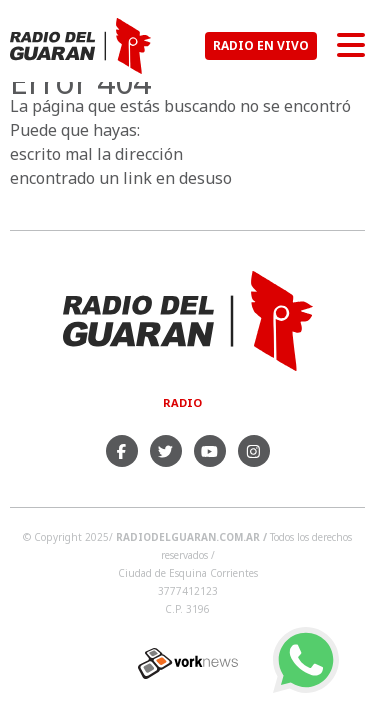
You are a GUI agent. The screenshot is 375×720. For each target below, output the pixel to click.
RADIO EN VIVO (261, 45)
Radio (182, 402)
